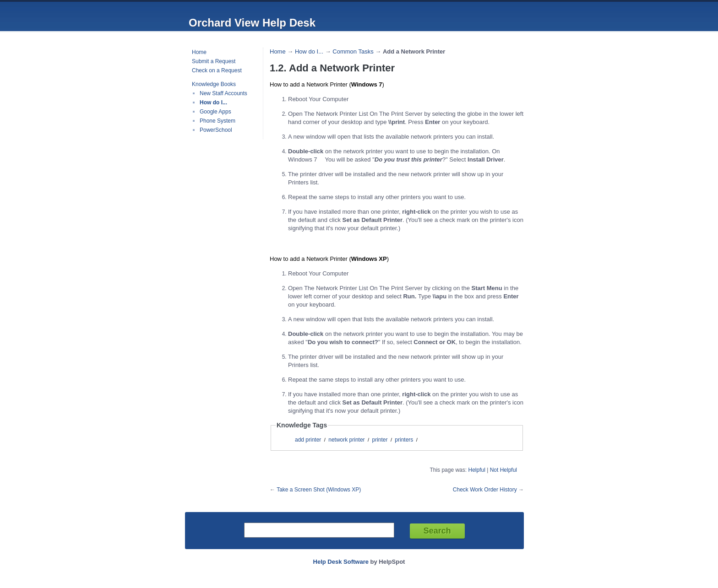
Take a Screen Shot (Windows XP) (319, 490)
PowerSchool (216, 130)
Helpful (476, 470)
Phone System (218, 121)
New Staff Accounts (223, 93)
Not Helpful (503, 470)
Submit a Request (214, 61)
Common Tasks (353, 51)
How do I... (213, 102)
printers (404, 440)
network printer (346, 440)
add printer (308, 440)
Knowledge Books (214, 84)
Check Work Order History (485, 490)
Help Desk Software (341, 562)
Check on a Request (217, 70)
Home (199, 52)
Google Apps (215, 112)
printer (380, 440)
